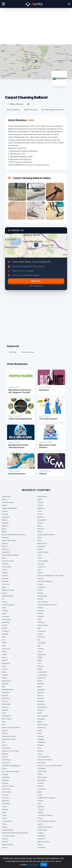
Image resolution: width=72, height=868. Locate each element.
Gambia (40, 608)
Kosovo (5, 660)
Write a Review (15, 104)
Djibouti (40, 578)
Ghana (4, 614)
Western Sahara (8, 845)
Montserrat (41, 704)
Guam (40, 619)
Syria (39, 804)
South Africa (6, 789)
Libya (4, 672)
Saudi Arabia (42, 771)
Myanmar (5, 710)
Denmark (5, 578)
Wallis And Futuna (44, 842)
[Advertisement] (36, 26)
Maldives (41, 684)
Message (36, 281)
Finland (40, 599)
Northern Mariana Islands (11, 728)
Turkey (40, 818)
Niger (4, 722)
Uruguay (41, 833)
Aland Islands (42, 497)
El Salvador (41, 587)
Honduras (5, 631)
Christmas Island (8, 561)
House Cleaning (28, 352)
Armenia (5, 511)
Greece (40, 614)
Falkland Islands (8, 596)
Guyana (5, 628)
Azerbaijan (6, 517)
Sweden (41, 801)
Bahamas (41, 517)
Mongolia (41, 701)
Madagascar (6, 681)
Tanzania (5, 809)
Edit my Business (36, 286)
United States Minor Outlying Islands (15, 833)
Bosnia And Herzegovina (46, 535)
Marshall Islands (8, 690)
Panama (40, 736)
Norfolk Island (43, 725)
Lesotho (5, 669)
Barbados (5, 523)
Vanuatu (5, 839)
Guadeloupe (6, 619)
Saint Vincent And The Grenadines (50, 766)
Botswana (5, 538)
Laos (39, 663)
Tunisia (5, 818)
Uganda (40, 824)
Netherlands (6, 716)
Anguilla (40, 505)
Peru (4, 742)
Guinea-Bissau (43, 625)
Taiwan (5, 807)
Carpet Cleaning (30, 110)
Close (44, 865)
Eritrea (40, 590)
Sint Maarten (42, 780)
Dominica (5, 581)
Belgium (5, 526)
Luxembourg (42, 675)
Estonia (5, 593)
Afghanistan (6, 497)
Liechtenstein (42, 672)
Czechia (5, 576)
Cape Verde (6, 552)
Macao (4, 678)
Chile (4, 558)
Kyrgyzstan (6, 663)
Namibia (40, 710)
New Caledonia (43, 716)
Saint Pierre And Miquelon (11, 766)
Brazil (39, 538)
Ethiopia (40, 593)
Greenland (6, 616)
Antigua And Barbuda (9, 508)
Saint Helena (6, 760)
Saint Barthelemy (44, 757)
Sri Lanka (5, 795)
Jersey (40, 652)
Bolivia (40, 532)
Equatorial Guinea (8, 590)
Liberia (40, 669)
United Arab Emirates (45, 827)
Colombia (5, 564)
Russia (40, 754)
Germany (41, 611)
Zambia (5, 847)
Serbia (40, 774)
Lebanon (41, 666)
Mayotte (5, 695)
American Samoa (8, 502)
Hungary (5, 634)
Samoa (4, 769)
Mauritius (41, 692)
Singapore (6, 780)
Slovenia (41, 783)
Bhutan (4, 532)
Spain (40, 792)
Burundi (5, 546)
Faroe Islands (42, 596)
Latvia (4, 666)
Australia (5, 514)
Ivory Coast (6, 649)
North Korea (42, 728)
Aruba (40, 511)
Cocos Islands (43, 561)
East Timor (6, 584)
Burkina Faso (42, 543)
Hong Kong (42, 631)
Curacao (5, 573)
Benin (4, 529)
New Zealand (7, 719)
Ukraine (5, 827)
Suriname (5, 798)
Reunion (40, 751)
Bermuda (41, 529)
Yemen (40, 845)
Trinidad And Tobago (45, 815)
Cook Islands (7, 567)
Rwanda (5, 757)
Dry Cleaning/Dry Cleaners (52, 110)
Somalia (40, 786)
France (4, 602)
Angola (4, 505)
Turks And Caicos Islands (47, 821)
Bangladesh (42, 520)
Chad (39, 555)
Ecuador (40, 584)
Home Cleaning (13, 110)
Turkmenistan (7, 821)
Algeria (40, 499)
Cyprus (40, 573)
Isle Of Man (42, 643)
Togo (4, 812)
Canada (40, 549)
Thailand (41, 809)
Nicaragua (41, 719)
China (40, 558)
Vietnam (5, 842)
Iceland (40, 634)
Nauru (4, 713)
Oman (40, 731)
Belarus (40, 523)
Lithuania (5, 675)
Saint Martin (42, 763)
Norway (5, 731)
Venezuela (41, 839)
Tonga (4, 815)
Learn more (33, 864)
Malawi (40, 681)
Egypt (4, 587)
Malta (39, 687)
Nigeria (40, 722)
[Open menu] (3, 4)
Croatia (5, 570)
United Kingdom (8, 830)
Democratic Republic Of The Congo (50, 576)
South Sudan (6, 792)
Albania (5, 499)
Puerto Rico (6, 748)
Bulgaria (5, 543)
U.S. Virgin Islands (8, 836)
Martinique (41, 690)
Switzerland (6, 804)
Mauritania (6, 692)
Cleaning (13, 352)
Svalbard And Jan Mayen (46, 798)
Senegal (5, 774)
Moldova (41, 698)
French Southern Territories (47, 605)
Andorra (40, 502)
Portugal (41, 745)
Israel (4, 646)
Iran (3, 640)
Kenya (4, 657)
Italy (39, 646)
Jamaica (41, 649)
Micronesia (6, 698)
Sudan (40, 795)
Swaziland (6, 801)
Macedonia (42, 678)
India (4, 637)
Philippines (41, 742)
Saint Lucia (6, 763)
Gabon (4, 608)
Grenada (41, 616)
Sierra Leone (42, 777)
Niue (4, 725)
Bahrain (5, 520)
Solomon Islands (8, 786)
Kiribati (40, 657)
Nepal (40, 713)
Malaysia (5, 684)
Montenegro (6, 704)
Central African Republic (11, 555)
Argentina (41, 508)
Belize (40, 526)
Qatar (39, 748)
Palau (39, 733)
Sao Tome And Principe (10, 771)
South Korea (42, 789)
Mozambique (42, 707)
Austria (40, 514)
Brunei (40, 540)
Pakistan (5, 733)
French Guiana (43, 602)
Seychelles (6, 777)
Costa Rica (41, 567)
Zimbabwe (41, 847)
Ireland (4, 643)
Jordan (4, 654)
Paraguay (41, 739)
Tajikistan (41, 807)
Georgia (5, 611)
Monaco (5, 701)
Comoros (41, 564)
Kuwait (40, 660)
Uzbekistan (42, 836)
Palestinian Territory (9, 736)
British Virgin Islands (9, 540)
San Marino (41, 769)
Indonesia (41, 637)
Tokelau (40, 812)
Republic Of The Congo (10, 751)
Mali (3, 687)
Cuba (39, 570)
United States (42, 830)
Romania (5, 754)
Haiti (39, 628)
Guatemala (6, 622)
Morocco (5, 707)
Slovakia (5, 783)
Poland (4, 745)
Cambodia (41, 546)
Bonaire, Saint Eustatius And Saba (14, 535)
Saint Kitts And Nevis (45, 760)
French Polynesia (8, 605)
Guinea (4, 625)
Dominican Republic (45, 581)
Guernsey (41, 622)
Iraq (39, 640)
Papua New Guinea (9, 739)
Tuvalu (4, 824)
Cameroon (6, 549)
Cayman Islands (43, 552)
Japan (4, 652)
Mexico (40, 695)
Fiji (3, 599)
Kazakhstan (42, 654)
